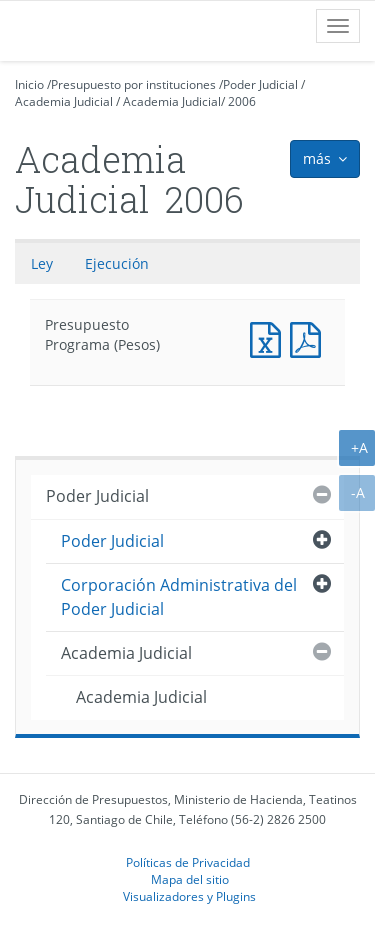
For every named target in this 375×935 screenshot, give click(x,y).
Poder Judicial (260, 84)
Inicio (29, 84)
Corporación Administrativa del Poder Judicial (179, 596)
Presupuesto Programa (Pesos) (270, 337)
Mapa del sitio (190, 879)
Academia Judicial (64, 101)
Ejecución (117, 263)
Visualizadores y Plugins (189, 896)
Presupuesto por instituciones (133, 84)
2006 (242, 101)
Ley (42, 263)
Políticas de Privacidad (188, 862)
